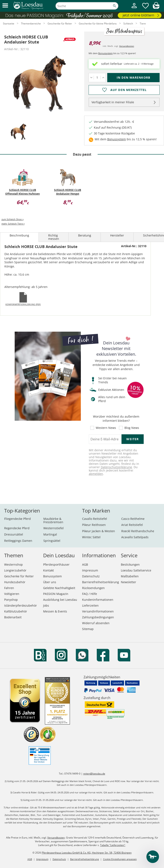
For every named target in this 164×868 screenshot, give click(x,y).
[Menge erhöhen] (103, 78)
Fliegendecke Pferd (17, 519)
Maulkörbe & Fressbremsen (53, 520)
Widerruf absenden (96, 623)
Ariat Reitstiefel (132, 525)
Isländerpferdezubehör (21, 605)
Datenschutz (91, 576)
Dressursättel (14, 534)
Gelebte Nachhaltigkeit (59, 588)
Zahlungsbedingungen (98, 617)
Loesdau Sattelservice (136, 570)
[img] (156, 8)
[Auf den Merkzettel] (124, 90)
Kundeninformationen (98, 600)
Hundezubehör (15, 582)
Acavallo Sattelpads (135, 537)
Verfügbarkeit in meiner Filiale (113, 102)
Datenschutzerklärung (116, 467)
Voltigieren (12, 594)
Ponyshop (11, 600)
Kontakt (48, 570)
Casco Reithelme (133, 519)
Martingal (50, 534)
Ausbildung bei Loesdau (60, 600)
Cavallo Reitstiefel (95, 519)
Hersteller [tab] (117, 235)
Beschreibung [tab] (19, 235)
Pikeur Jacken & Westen (99, 531)
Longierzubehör (15, 570)
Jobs (46, 605)
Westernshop (14, 564)
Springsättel (52, 541)
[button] (5, 6)
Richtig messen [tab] (54, 237)
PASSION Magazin (56, 594)
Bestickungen (130, 564)
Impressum (90, 570)
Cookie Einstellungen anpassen (120, 859)
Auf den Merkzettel (128, 90)
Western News (106, 428)
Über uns (50, 582)
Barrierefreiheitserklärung (101, 582)
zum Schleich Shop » (12, 219)
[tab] (18, 132)
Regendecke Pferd (17, 528)
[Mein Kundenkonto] (134, 8)
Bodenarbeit (13, 617)
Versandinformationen (98, 611)
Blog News (132, 428)
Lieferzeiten (90, 605)
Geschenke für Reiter (19, 576)
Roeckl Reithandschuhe (138, 531)
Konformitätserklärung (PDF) (23, 304)
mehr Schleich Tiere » (13, 224)
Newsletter (128, 582)
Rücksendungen (93, 588)
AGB (85, 564)
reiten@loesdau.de (94, 774)
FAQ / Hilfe (90, 594)
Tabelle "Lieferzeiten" (113, 845)
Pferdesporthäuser (56, 564)
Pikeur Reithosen (94, 525)
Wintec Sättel (91, 537)
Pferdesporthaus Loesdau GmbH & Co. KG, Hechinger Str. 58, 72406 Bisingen (87, 853)
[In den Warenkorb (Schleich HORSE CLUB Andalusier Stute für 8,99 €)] (133, 78)
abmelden (96, 474)
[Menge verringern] (91, 78)
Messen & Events (55, 611)
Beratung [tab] (85, 235)
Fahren (9, 588)
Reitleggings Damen (18, 541)
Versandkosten (127, 46)
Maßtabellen (130, 576)
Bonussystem (105, 53)
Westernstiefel (54, 528)
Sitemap (88, 629)
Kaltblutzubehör (16, 611)
